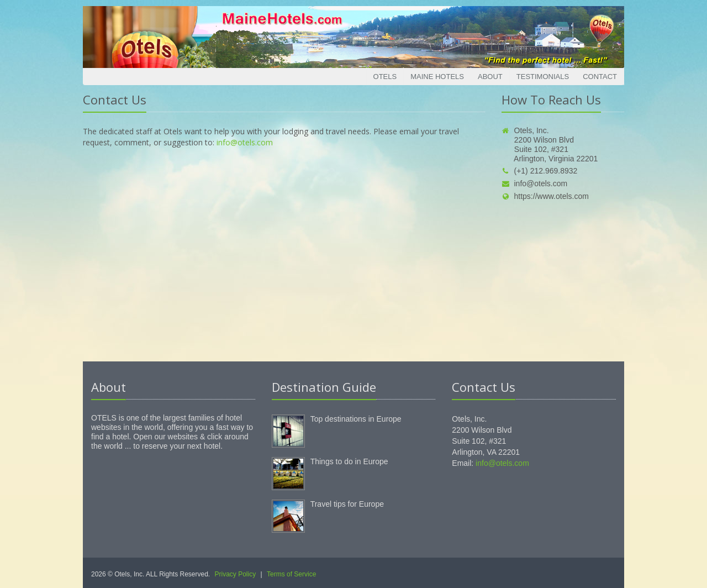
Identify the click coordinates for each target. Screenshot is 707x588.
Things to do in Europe (349, 461)
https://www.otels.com (545, 196)
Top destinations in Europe (356, 419)
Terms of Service (291, 574)
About (490, 77)
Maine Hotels (437, 77)
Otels (385, 77)
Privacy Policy (236, 574)
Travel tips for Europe (347, 504)
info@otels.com (245, 142)
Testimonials (543, 77)
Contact (600, 77)
